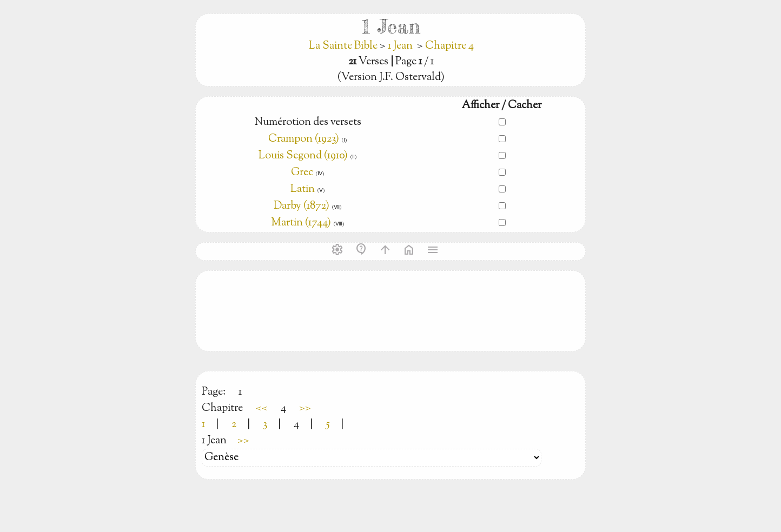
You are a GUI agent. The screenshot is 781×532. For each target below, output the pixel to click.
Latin (303, 189)
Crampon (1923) (304, 139)
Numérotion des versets (308, 122)
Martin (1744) (301, 223)
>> (305, 408)
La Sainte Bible (344, 46)
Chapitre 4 (449, 46)
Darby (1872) (302, 206)
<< (262, 408)
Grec (302, 173)
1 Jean (400, 46)
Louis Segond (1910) (304, 156)
